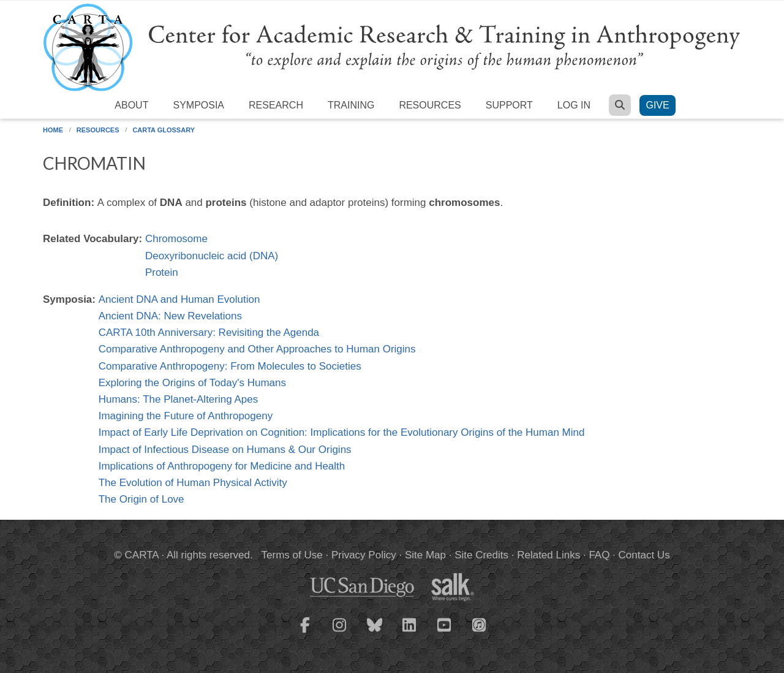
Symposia (198, 105)
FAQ (599, 555)
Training (351, 105)
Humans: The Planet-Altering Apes (179, 399)
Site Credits (481, 555)
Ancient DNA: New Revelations (170, 316)
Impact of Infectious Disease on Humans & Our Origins (225, 450)
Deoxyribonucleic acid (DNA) (212, 256)
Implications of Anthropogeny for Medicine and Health (222, 466)
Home (53, 130)
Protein (162, 272)
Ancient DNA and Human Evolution (179, 299)
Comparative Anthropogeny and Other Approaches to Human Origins (257, 349)
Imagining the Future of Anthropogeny (186, 416)
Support (509, 105)
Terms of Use (292, 555)
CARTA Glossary (164, 130)
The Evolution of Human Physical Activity (193, 483)
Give (657, 105)
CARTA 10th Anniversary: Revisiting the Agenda (209, 333)
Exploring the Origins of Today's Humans (192, 383)
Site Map (425, 555)
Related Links (548, 555)
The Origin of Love (141, 499)
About (131, 105)
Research (276, 105)
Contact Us (644, 555)
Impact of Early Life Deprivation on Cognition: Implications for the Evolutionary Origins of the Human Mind (342, 432)
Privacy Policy (364, 555)
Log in (574, 105)
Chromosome (176, 239)
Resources (430, 105)
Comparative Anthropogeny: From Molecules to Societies (230, 366)
